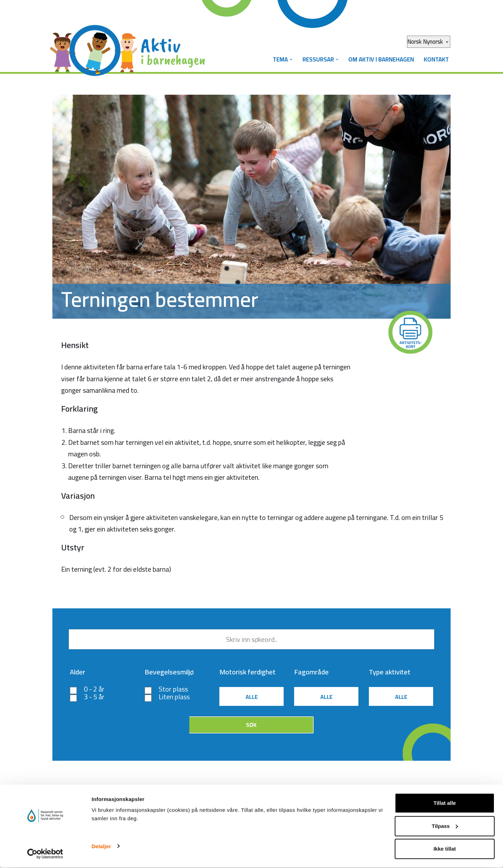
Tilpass (445, 827)
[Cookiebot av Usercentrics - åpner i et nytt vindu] (45, 854)
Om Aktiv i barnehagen (380, 59)
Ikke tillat (445, 849)
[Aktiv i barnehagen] (129, 45)
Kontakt (436, 59)
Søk (251, 726)
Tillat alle (445, 804)
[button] (288, 60)
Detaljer (101, 847)
